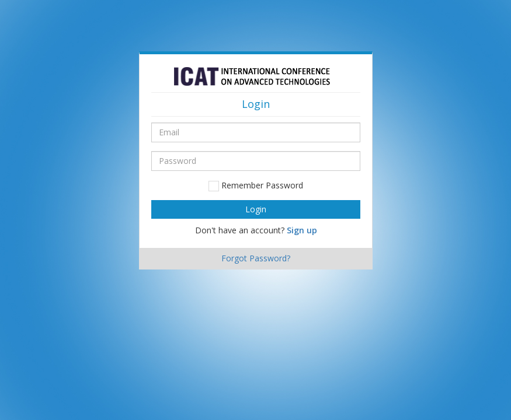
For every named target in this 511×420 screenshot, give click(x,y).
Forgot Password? (256, 258)
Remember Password (256, 185)
